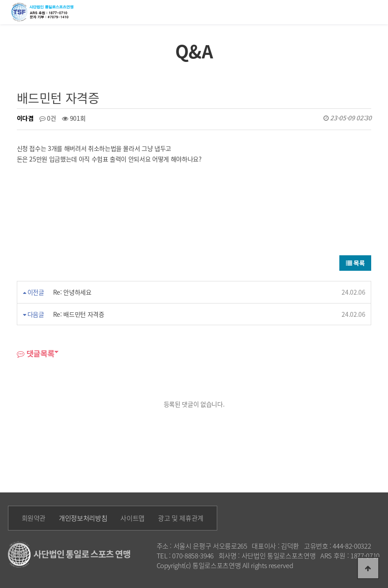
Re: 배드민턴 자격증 (79, 314)
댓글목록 (36, 353)
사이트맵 (133, 518)
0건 (48, 118)
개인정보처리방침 (83, 518)
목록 (355, 263)
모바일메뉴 (377, 11)
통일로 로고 (44, 12)
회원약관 (34, 518)
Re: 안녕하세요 (72, 292)
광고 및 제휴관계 (181, 518)
